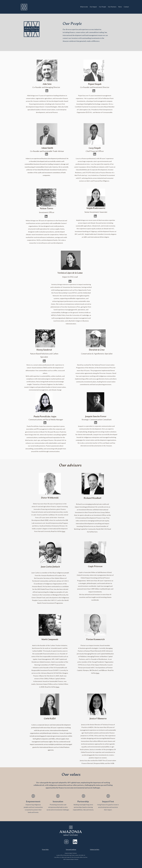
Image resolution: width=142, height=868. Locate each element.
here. (96, 532)
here (64, 531)
